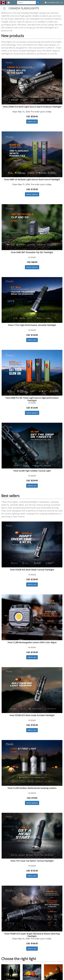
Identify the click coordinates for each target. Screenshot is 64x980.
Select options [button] (32, 194)
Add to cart (32, 122)
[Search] (26, 3)
